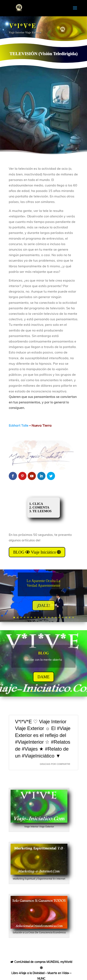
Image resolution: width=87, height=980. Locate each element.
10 (45, 617)
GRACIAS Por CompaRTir (55, 764)
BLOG (43, 656)
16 (66, 617)
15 (63, 617)
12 (52, 617)
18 (73, 617)
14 (59, 617)
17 (70, 617)
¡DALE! (43, 609)
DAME (43, 680)
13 (56, 617)
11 (49, 617)
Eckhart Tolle (19, 425)
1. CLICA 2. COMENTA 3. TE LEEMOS (42, 507)
